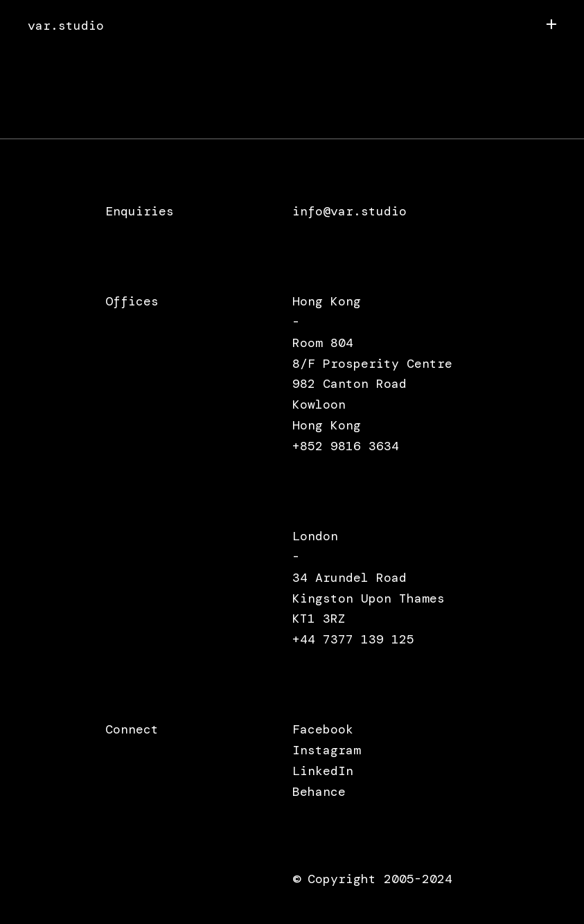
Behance (319, 792)
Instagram (327, 750)
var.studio (66, 26)
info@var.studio (349, 211)
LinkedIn (323, 771)
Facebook (323, 729)
